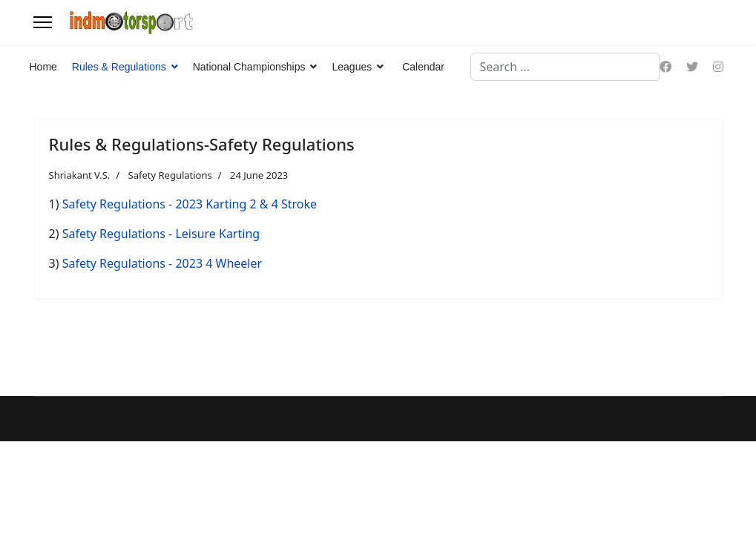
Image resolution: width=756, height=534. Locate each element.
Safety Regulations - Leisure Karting (161, 234)
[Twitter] (692, 67)
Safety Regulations (170, 175)
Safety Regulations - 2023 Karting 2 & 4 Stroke (190, 204)
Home (43, 67)
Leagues (352, 67)
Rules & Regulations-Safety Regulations (202, 144)
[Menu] (43, 22)
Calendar (423, 67)
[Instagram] (718, 67)
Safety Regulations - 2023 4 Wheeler (162, 263)
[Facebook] (665, 67)
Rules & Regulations (119, 67)
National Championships (249, 67)
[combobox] (565, 67)
